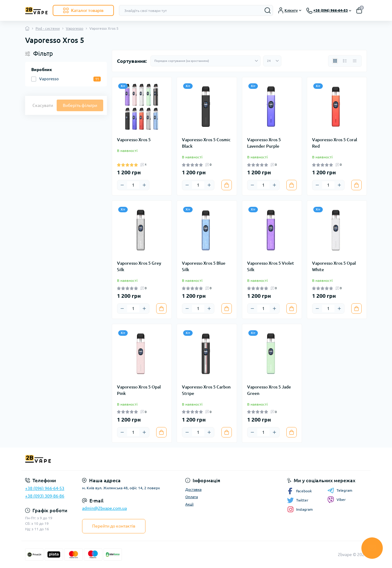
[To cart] (227, 185)
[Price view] (355, 61)
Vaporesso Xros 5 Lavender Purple (264, 143)
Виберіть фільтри (80, 105)
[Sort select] (205, 61)
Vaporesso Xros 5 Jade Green (269, 390)
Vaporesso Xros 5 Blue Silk (204, 266)
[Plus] (144, 185)
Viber (337, 500)
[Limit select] (272, 61)
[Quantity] (133, 185)
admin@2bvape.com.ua (104, 508)
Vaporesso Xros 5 (134, 140)
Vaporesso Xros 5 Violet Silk (271, 266)
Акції (189, 504)
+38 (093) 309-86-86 (45, 496)
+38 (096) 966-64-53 (45, 488)
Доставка (193, 489)
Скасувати (43, 105)
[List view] (345, 61)
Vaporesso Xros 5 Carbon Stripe (206, 390)
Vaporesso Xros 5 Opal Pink (139, 390)
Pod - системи (48, 28)
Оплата (192, 497)
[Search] (268, 10)
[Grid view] (335, 61)
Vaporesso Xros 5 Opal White (334, 266)
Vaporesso (75, 28)
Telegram (340, 490)
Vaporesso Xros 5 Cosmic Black (206, 143)
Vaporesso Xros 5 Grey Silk (139, 266)
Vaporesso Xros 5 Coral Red (335, 143)
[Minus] (122, 185)
